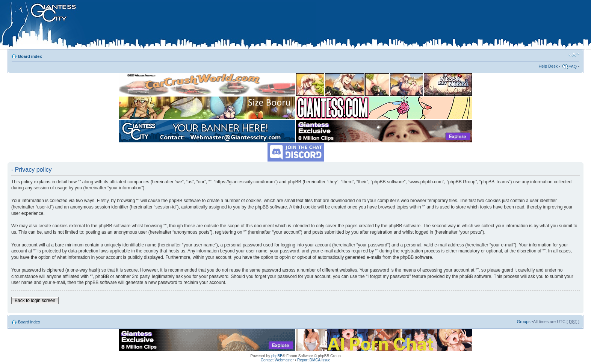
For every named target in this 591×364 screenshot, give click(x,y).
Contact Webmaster (277, 360)
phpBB (277, 356)
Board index (30, 56)
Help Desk (548, 66)
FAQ (573, 66)
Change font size (574, 55)
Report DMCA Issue (314, 360)
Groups (524, 322)
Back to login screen (35, 301)
